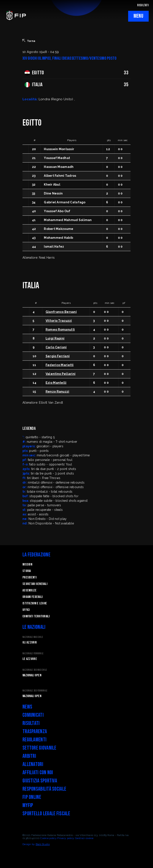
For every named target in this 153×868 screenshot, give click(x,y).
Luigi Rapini (55, 338)
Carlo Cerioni (56, 347)
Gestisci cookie (84, 838)
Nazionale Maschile (33, 637)
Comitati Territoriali (36, 616)
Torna (29, 41)
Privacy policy (66, 838)
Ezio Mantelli (56, 383)
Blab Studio (43, 844)
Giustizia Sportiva (40, 781)
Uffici (26, 610)
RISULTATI (143, 5)
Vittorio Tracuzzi (59, 321)
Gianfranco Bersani (61, 312)
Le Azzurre (30, 659)
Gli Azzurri (30, 643)
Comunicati (33, 715)
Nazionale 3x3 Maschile (35, 670)
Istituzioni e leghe (35, 603)
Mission (27, 565)
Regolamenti (34, 740)
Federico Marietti (60, 365)
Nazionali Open (32, 675)
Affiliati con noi (38, 773)
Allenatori (33, 764)
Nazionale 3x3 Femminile (35, 691)
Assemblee (30, 590)
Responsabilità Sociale (44, 789)
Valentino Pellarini (61, 374)
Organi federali (33, 597)
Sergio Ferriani (58, 356)
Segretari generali (35, 584)
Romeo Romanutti (60, 330)
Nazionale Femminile (33, 654)
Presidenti (29, 577)
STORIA (27, 571)
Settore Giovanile (39, 748)
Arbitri (29, 756)
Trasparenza (35, 732)
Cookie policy (48, 838)
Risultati (31, 723)
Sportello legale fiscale (46, 814)
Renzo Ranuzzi (57, 392)
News (27, 707)
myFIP (28, 805)
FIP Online (32, 797)
